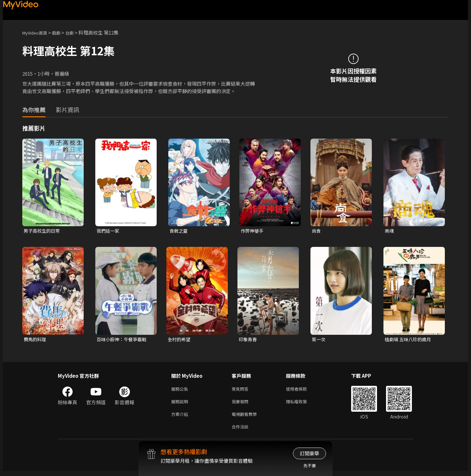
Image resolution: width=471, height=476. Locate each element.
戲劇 (61, 32)
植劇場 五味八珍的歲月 (409, 340)
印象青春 (248, 340)
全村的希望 (180, 340)
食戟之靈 (179, 231)
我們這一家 (109, 231)
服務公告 (181, 391)
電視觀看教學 (246, 418)
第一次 (319, 340)
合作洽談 (241, 431)
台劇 (76, 32)
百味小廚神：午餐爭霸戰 (123, 340)
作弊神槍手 (253, 231)
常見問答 (241, 391)
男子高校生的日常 (43, 231)
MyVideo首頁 (37, 32)
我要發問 (241, 404)
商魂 (390, 231)
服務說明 (181, 404)
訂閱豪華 (309, 453)
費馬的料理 (36, 340)
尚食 (317, 231)
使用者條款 (302, 391)
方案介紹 (181, 418)
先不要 (310, 465)
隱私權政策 (302, 404)
